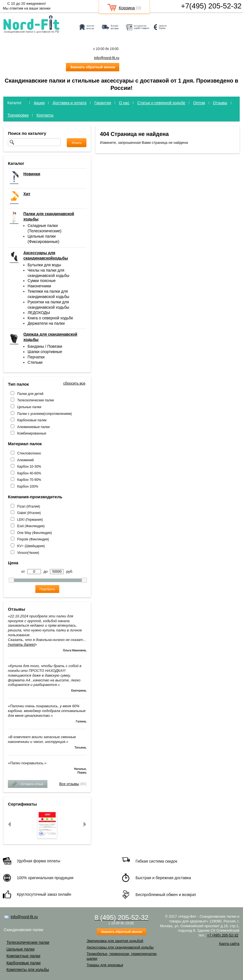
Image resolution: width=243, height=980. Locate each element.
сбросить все (74, 383)
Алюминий (25, 460)
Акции (39, 103)
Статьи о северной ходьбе (161, 103)
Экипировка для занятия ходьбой (115, 941)
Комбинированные (32, 433)
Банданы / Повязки (45, 346)
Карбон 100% (28, 486)
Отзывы (220, 103)
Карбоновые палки (32, 420)
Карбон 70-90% (29, 480)
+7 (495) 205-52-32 (223, 935)
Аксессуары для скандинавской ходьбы (120, 947)
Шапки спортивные (45, 352)
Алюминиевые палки (33, 427)
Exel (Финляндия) (31, 526)
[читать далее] (21, 644)
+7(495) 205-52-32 (211, 6)
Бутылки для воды (44, 265)
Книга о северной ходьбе (50, 318)
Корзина (127, 8)
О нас (124, 103)
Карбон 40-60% (29, 473)
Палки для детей (30, 394)
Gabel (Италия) (29, 513)
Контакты (45, 115)
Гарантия (103, 103)
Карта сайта (229, 944)
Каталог (14, 103)
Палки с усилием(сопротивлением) (44, 414)
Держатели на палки (46, 323)
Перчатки (36, 357)
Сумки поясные (42, 281)
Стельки (35, 362)
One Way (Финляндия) (35, 533)
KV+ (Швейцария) (31, 546)
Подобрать (47, 589)
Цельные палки (29, 407)
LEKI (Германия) (30, 520)
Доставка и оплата (69, 103)
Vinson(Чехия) (28, 553)
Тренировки (18, 115)
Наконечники (39, 286)
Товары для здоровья (105, 965)
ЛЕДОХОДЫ (39, 313)
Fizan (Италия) (29, 506)
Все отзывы (69, 784)
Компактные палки (23, 956)
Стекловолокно (29, 453)
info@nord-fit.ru (107, 58)
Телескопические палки (35, 400)
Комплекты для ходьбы (28, 970)
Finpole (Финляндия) (33, 539)
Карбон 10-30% (29, 467)
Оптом (199, 103)
